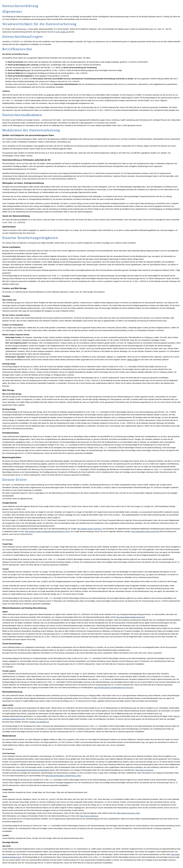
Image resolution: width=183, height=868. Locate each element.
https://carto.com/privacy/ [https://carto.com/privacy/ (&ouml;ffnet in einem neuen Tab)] (144, 770)
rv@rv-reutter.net (62, 32)
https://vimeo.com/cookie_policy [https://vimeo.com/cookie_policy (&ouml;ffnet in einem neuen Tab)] (128, 813)
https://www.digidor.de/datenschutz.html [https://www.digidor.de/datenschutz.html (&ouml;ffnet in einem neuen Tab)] (130, 617)
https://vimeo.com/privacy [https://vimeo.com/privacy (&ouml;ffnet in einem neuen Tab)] (89, 816)
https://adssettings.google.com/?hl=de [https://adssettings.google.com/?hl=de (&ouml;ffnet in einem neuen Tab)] (145, 532)
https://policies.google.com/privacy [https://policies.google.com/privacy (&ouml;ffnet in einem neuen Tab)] (89, 529)
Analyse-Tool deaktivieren (39, 722)
